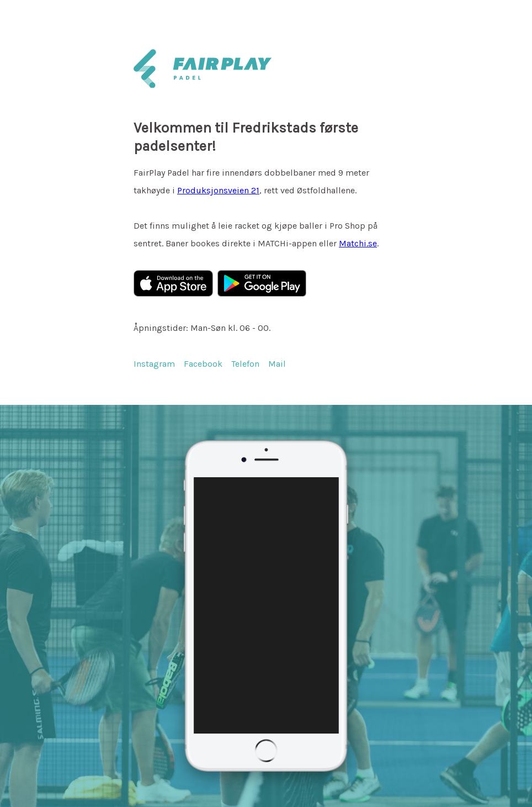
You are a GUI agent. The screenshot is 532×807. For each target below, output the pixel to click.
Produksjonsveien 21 (218, 190)
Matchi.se (358, 243)
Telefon (245, 364)
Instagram (154, 364)
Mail (277, 364)
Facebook (203, 364)
